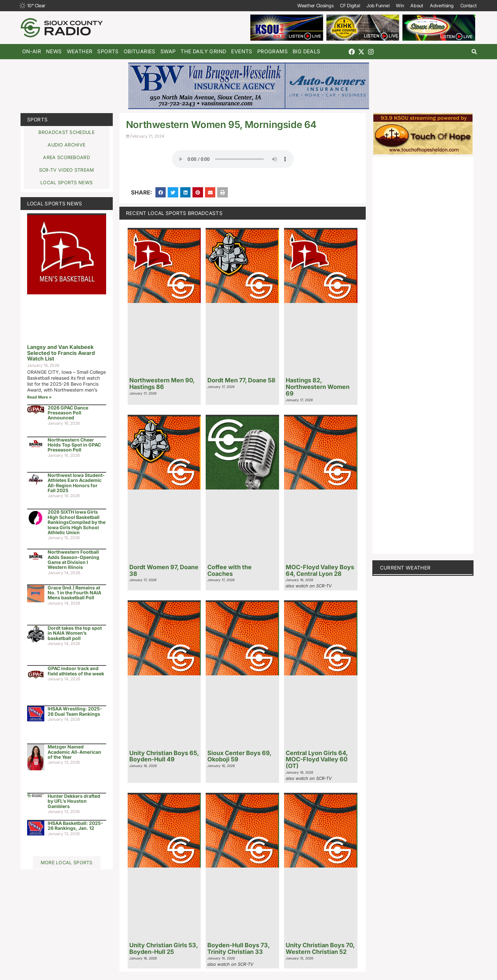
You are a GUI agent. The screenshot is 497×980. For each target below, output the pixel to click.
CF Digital (350, 5)
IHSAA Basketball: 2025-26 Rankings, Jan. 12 (75, 826)
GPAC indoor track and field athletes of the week (76, 671)
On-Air (32, 51)
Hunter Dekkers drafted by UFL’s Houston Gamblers (74, 801)
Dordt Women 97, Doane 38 (164, 570)
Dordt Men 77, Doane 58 (241, 380)
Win (400, 5)
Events (242, 51)
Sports (108, 51)
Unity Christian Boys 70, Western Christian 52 (320, 948)
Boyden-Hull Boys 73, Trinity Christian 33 (238, 948)
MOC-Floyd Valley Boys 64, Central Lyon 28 (320, 570)
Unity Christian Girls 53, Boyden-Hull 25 (164, 948)
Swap (168, 51)
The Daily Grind (203, 51)
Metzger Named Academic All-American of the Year (74, 752)
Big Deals (307, 51)
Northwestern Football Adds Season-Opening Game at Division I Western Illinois (73, 559)
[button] (474, 52)
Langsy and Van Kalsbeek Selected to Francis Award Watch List (61, 353)
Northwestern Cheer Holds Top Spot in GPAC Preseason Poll (74, 445)
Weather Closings (315, 5)
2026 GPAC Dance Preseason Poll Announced (68, 413)
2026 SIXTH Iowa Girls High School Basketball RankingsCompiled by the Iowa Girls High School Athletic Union (77, 522)
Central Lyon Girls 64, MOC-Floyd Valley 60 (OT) (317, 760)
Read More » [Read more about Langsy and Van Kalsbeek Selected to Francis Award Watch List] (39, 397)
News (54, 51)
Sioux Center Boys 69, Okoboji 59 (239, 756)
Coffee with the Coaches (229, 570)
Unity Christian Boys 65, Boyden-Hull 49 (164, 756)
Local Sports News (55, 204)
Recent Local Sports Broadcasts (174, 213)
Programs (272, 51)
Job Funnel (378, 5)
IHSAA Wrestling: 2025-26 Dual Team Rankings (75, 711)
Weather (80, 51)
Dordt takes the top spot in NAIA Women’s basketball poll (75, 633)
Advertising (442, 5)
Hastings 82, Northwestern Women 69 (318, 387)
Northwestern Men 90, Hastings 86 (162, 383)
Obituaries (140, 51)
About (417, 5)
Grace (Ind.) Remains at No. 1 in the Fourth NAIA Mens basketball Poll (74, 593)
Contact (469, 5)
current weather (405, 568)
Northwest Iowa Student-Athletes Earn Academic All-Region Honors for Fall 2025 (76, 483)
